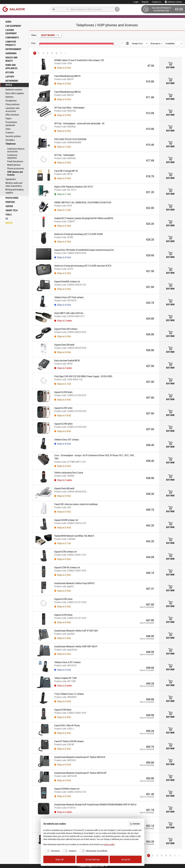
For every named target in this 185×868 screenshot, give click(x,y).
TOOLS (9, 215)
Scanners (10, 133)
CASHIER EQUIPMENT (11, 32)
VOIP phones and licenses (15, 173)
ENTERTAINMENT (13, 49)
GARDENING (11, 53)
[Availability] (175, 43)
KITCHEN (10, 72)
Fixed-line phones (15, 161)
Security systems (13, 136)
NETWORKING (12, 81)
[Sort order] (141, 43)
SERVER (9, 206)
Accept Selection (93, 859)
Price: (33, 43)
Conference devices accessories (16, 150)
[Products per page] (158, 43)
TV (7, 219)
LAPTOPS (10, 77)
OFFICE (9, 85)
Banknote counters (14, 90)
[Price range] (32, 40)
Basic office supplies (15, 93)
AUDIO (8, 22)
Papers (9, 118)
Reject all (59, 859)
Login (136, 2)
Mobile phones (14, 165)
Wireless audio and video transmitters (14, 184)
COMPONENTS (12, 38)
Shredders (10, 140)
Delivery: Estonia (173, 2)
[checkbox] (51, 851)
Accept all (126, 859)
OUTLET (9, 223)
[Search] (60, 9)
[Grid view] (122, 43)
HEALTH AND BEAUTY (11, 59)
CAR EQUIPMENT (13, 26)
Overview (135, 824)
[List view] (127, 43)
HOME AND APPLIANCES (12, 67)
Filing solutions (13, 104)
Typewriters (11, 179)
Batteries (10, 97)
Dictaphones (11, 101)
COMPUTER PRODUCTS (11, 43)
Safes (8, 129)
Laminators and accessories (12, 110)
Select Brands (50, 35)
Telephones (11, 144)
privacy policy (109, 844)
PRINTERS (10, 202)
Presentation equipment (11, 124)
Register (145, 2)
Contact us (157, 2)
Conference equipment (12, 156)
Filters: (34, 35)
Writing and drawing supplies (14, 191)
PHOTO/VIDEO (12, 198)
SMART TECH (12, 210)
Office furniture (12, 115)
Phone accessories (16, 168)
